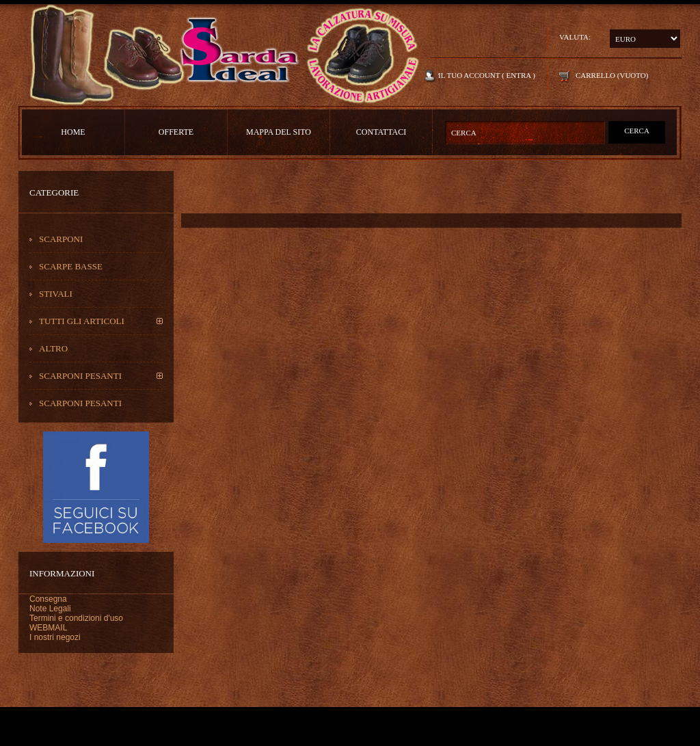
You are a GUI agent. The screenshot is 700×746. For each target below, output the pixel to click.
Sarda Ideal (224, 55)
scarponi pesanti (80, 376)
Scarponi (61, 239)
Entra (519, 75)
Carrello (595, 75)
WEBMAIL (48, 628)
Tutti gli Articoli (82, 321)
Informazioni (62, 573)
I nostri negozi (55, 637)
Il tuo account (469, 75)
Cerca (637, 131)
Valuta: (575, 37)
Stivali (56, 294)
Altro (53, 348)
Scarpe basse (71, 266)
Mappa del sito (279, 132)
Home (73, 132)
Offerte (176, 132)
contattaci (381, 132)
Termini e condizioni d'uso (76, 618)
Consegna (48, 599)
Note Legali (50, 609)
